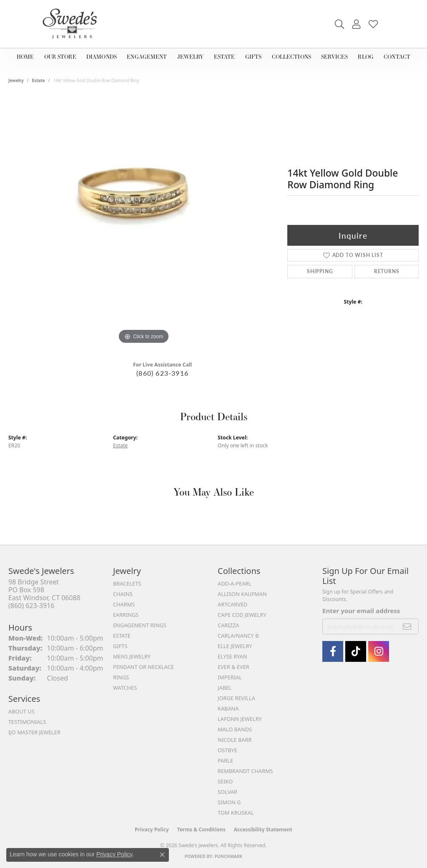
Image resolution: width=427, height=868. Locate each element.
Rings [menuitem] (121, 677)
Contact (394, 56)
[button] (339, 24)
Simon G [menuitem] (229, 802)
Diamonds (102, 56)
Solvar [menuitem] (227, 792)
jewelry (16, 80)
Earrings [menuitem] (126, 615)
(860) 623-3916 (162, 373)
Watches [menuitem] (125, 688)
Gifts (253, 56)
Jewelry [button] (193, 56)
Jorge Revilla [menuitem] (236, 698)
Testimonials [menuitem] (27, 722)
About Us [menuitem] (21, 711)
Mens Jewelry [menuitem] (132, 656)
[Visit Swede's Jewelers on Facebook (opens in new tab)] (333, 651)
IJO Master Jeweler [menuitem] (34, 732)
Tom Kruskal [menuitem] (236, 813)
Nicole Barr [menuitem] (235, 740)
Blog (365, 56)
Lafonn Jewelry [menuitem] (240, 719)
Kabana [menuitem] (228, 708)
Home (27, 56)
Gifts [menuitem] (120, 646)
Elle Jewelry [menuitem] (235, 646)
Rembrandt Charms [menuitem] (245, 771)
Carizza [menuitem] (228, 625)
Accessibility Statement (263, 829)
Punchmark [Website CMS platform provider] (229, 856)
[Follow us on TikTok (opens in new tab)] (356, 651)
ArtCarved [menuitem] (232, 604)
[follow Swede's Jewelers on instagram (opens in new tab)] (379, 651)
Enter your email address (361, 611)
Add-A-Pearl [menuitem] (235, 584)
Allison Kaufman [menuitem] (242, 594)
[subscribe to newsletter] (407, 626)
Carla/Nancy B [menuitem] (238, 636)
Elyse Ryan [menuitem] (232, 656)
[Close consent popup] (162, 855)
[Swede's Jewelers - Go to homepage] (72, 24)
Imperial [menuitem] (230, 677)
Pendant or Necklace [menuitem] (143, 667)
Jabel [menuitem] (225, 688)
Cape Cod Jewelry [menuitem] (242, 615)
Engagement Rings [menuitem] (140, 625)
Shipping (320, 271)
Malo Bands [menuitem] (235, 729)
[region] (144, 221)
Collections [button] (291, 56)
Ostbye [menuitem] (227, 750)
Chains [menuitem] (123, 594)
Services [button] (335, 56)
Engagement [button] (149, 56)
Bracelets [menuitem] (127, 584)
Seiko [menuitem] (225, 781)
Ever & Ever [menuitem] (234, 667)
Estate (39, 80)
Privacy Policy (152, 829)
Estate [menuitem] (122, 636)
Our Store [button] (61, 56)
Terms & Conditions (201, 829)
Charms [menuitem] (124, 604)
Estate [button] (226, 56)
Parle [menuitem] (225, 761)
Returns (387, 271)
